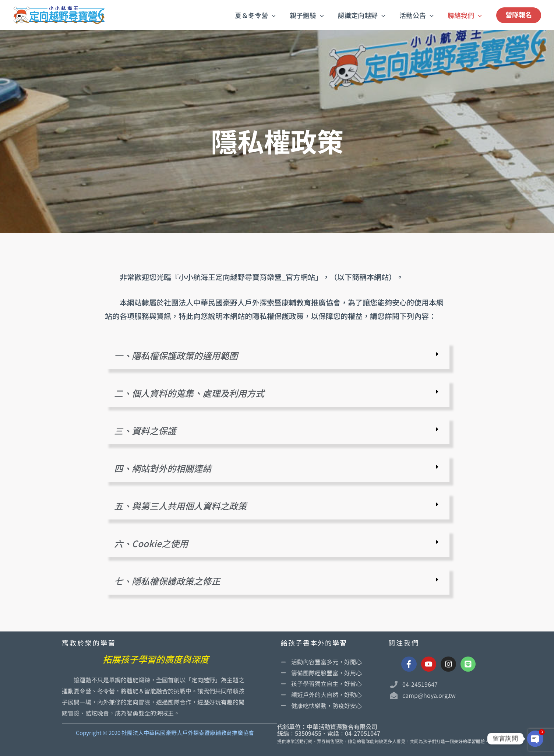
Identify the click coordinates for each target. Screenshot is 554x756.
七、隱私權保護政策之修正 (167, 581)
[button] (276, 15)
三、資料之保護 (145, 430)
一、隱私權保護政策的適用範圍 (176, 355)
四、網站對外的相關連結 (163, 468)
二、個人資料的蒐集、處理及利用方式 (189, 393)
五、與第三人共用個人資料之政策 (180, 506)
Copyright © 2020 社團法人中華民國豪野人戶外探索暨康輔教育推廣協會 (165, 732)
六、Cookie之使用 (151, 543)
